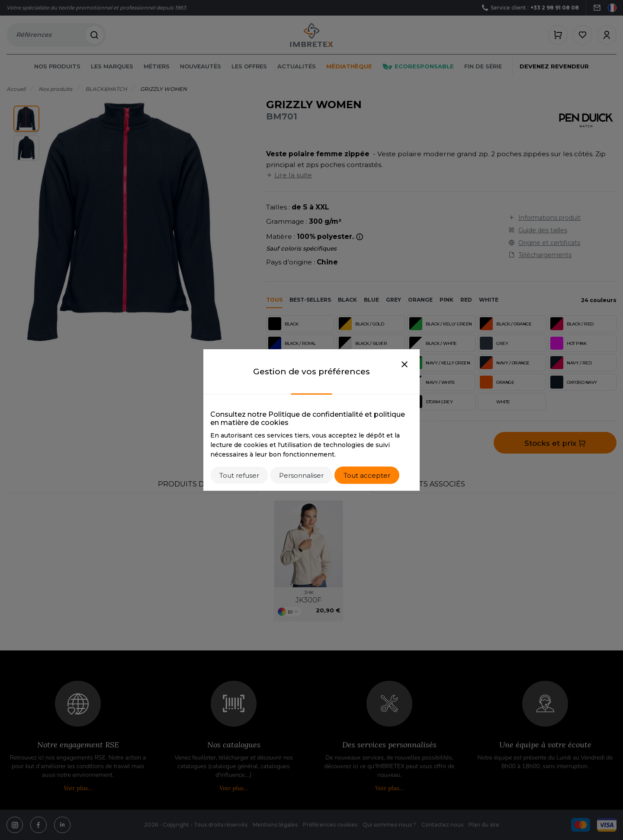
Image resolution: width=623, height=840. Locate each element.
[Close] (405, 365)
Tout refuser (239, 475)
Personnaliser (301, 475)
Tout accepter (367, 475)
